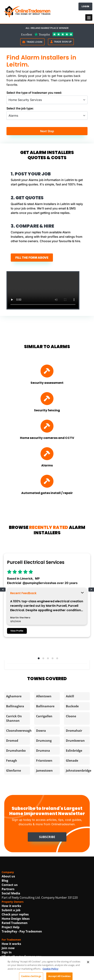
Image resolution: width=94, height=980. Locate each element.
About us (8, 876)
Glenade (72, 761)
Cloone (71, 716)
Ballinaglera (15, 706)
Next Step (47, 131)
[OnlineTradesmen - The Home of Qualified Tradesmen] (28, 12)
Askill (70, 696)
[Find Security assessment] (47, 371)
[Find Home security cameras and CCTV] (47, 426)
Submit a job (11, 910)
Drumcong (44, 741)
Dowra (41, 731)
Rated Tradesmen (15, 923)
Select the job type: (20, 108)
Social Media (11, 893)
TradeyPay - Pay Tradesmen (22, 931)
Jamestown (44, 771)
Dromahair (74, 731)
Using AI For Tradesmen (19, 961)
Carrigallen (44, 716)
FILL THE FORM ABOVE (32, 258)
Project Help (11, 927)
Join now (8, 948)
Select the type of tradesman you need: (34, 93)
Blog (5, 881)
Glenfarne (14, 771)
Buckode (72, 706)
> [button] (91, 590)
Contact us (10, 885)
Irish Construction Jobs (19, 974)
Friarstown (44, 761)
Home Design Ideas (16, 919)
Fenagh (12, 761)
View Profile (17, 631)
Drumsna (43, 751)
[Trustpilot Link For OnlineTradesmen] (47, 34)
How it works (11, 906)
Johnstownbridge (79, 771)
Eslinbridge (74, 751)
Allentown (44, 696)
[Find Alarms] (47, 454)
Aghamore (14, 696)
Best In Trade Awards (17, 969)
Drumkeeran (75, 741)
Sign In (7, 952)
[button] (38, 658)
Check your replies (15, 914)
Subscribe (47, 837)
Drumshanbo (16, 751)
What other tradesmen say (21, 957)
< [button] (3, 590)
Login (85, 6)
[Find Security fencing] (47, 399)
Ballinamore (45, 706)
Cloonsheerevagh (19, 731)
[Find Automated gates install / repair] (47, 481)
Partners (8, 889)
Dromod (12, 741)
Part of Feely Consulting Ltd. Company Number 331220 (40, 898)
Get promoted (12, 965)
